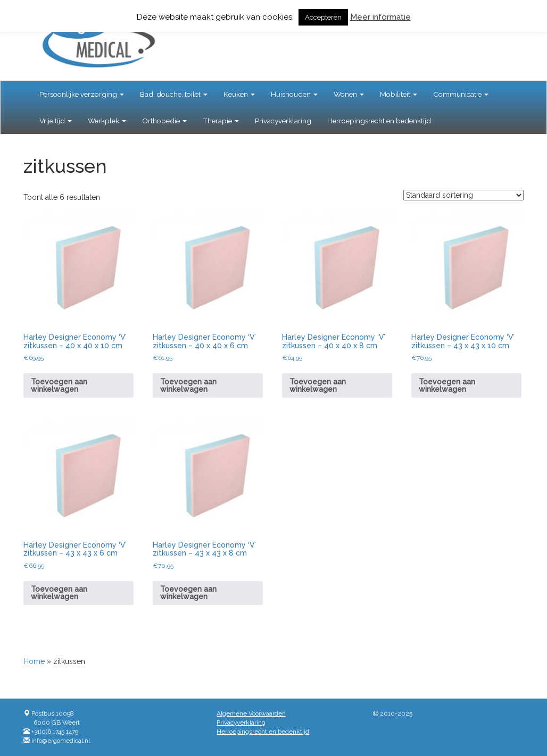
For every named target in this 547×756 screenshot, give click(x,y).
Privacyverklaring (283, 121)
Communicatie (461, 94)
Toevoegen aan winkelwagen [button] (59, 385)
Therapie (221, 121)
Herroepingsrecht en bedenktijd (379, 121)
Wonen (349, 94)
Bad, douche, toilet (174, 94)
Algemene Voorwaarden (251, 713)
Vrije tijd (56, 121)
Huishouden (294, 94)
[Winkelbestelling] (463, 195)
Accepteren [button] (323, 17)
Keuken (239, 94)
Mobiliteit (399, 94)
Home (34, 661)
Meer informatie (380, 17)
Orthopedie (164, 121)
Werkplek (107, 121)
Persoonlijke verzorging (82, 94)
